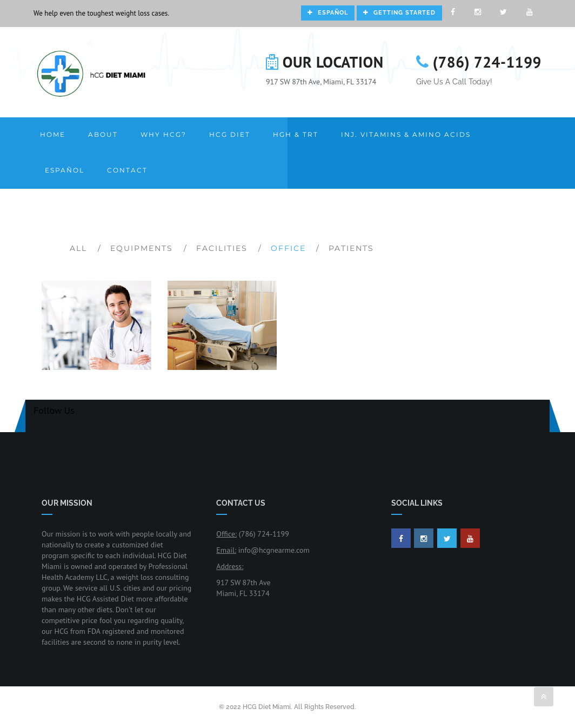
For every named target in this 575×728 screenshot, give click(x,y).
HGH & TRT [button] (296, 134)
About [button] (103, 134)
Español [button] (65, 170)
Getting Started (399, 13)
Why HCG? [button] (163, 134)
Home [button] (53, 134)
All (78, 248)
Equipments (142, 248)
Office (288, 248)
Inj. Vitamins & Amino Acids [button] (406, 134)
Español (328, 13)
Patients (351, 248)
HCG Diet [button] (230, 134)
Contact (127, 170)
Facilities (222, 248)
